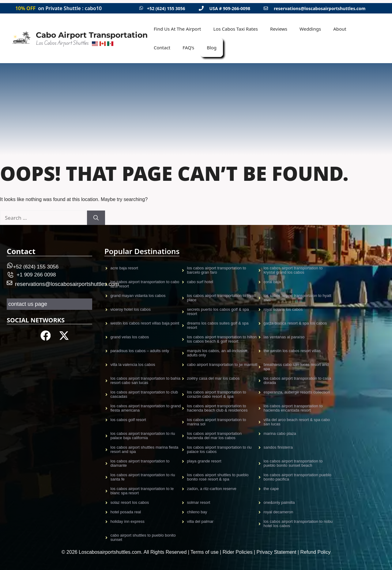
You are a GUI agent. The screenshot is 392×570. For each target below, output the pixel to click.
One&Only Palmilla (279, 502)
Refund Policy (315, 552)
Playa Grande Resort (204, 461)
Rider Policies (238, 552)
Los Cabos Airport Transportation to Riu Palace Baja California (143, 436)
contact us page (28, 304)
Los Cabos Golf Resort (128, 420)
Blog (212, 47)
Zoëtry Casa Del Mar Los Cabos (213, 378)
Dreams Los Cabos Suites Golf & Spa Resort (218, 325)
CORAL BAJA (272, 282)
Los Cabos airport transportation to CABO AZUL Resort (145, 284)
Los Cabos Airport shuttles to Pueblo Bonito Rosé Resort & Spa (218, 477)
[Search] (96, 218)
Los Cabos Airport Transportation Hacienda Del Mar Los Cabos (214, 436)
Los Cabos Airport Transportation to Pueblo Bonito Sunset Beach (293, 463)
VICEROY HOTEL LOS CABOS (131, 309)
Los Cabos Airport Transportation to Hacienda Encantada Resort (293, 408)
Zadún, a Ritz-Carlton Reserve (212, 489)
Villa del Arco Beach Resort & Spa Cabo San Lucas (297, 422)
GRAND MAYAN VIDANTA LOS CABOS (138, 296)
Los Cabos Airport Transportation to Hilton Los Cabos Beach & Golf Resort (222, 339)
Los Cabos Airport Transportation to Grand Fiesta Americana (146, 408)
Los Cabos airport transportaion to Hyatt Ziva (298, 298)
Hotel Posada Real (126, 512)
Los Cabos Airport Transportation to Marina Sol (217, 422)
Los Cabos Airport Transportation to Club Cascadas (144, 394)
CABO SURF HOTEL (200, 282)
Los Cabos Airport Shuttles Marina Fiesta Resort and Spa (145, 449)
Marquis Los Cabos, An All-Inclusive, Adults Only (218, 353)
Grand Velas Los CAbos (130, 337)
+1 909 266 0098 (36, 275)
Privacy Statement (277, 552)
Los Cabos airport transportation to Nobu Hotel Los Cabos (298, 524)
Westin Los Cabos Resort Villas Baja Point (145, 323)
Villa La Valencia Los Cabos (133, 365)
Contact (162, 47)
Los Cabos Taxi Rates (236, 29)
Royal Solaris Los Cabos (283, 309)
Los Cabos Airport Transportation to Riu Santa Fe (143, 477)
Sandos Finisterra (278, 447)
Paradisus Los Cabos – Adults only (140, 351)
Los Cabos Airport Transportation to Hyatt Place (222, 298)
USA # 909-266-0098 (230, 8)
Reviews (279, 29)
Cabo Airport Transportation (92, 35)
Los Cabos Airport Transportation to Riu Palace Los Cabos (219, 449)
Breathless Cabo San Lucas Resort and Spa (296, 367)
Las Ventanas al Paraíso (284, 337)
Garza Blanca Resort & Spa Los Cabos (295, 323)
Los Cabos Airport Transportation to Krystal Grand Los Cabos (293, 270)
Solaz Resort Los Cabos (130, 502)
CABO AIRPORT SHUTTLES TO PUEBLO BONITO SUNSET (143, 537)
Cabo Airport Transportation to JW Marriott (222, 365)
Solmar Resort (199, 502)
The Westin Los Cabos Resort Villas (292, 351)
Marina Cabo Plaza (280, 433)
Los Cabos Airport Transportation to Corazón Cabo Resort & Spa (217, 394)
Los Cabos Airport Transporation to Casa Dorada (297, 380)
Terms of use (205, 552)
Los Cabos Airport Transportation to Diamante (140, 463)
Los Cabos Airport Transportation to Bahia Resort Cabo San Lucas (145, 380)
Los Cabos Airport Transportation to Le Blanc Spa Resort (142, 491)
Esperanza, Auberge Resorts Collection (297, 392)
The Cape (271, 489)
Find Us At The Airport (177, 29)
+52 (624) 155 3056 (166, 8)
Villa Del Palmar (200, 521)
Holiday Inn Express (128, 521)
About (340, 29)
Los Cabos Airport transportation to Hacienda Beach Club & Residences (217, 408)
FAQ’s (188, 47)
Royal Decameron (279, 512)
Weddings (310, 29)
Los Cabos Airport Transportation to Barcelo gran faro (217, 270)
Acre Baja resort (124, 268)
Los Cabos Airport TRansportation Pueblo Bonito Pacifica (298, 477)
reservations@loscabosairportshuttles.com (320, 8)
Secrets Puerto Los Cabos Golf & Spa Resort (218, 312)
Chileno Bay (197, 512)
